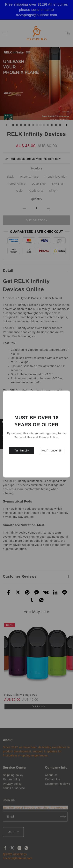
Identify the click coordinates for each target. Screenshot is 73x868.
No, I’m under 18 (52, 450)
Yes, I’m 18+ (22, 450)
